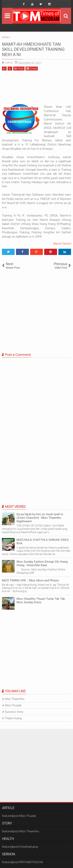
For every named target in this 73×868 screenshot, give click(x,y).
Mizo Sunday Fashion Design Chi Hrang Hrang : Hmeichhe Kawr (42, 563)
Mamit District (62, 244)
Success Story (14, 712)
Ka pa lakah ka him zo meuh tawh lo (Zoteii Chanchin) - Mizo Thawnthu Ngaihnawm (40, 518)
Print (19, 68)
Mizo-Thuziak (13, 705)
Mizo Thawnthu (15, 699)
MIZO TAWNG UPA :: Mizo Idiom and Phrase (30, 580)
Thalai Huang (13, 718)
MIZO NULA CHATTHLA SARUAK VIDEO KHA (43, 542)
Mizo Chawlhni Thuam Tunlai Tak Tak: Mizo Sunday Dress (41, 601)
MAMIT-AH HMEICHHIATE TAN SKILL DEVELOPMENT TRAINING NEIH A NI (33, 49)
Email (32, 68)
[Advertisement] (36, 89)
